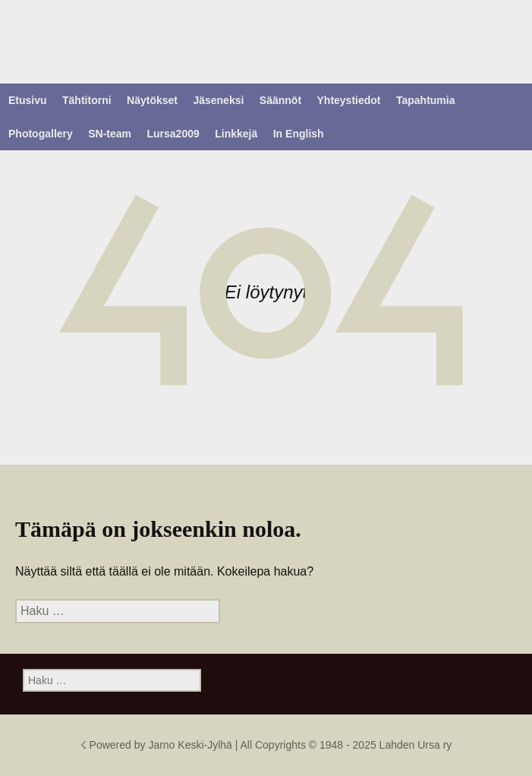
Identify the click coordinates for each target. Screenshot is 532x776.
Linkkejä (236, 134)
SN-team (110, 134)
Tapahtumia (426, 100)
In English (299, 134)
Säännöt (280, 100)
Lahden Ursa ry (416, 745)
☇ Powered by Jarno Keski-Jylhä (158, 745)
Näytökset (152, 100)
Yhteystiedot (349, 100)
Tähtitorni (87, 100)
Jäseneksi (218, 100)
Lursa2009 (173, 134)
